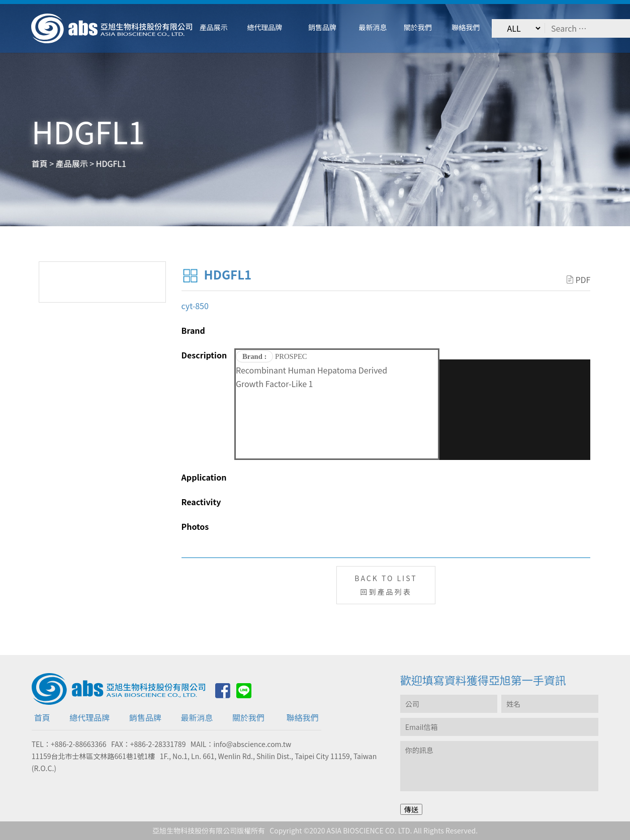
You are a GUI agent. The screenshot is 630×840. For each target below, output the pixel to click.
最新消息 (197, 717)
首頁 (42, 717)
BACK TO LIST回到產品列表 (386, 585)
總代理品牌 (89, 717)
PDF (578, 279)
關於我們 (248, 717)
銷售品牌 (145, 717)
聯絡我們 (303, 717)
